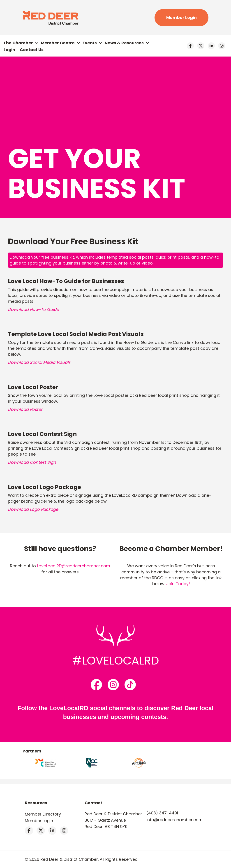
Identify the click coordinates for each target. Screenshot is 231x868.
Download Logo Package (34, 509)
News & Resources (124, 43)
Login (9, 50)
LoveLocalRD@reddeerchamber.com (74, 566)
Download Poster (25, 409)
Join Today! (178, 584)
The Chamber (18, 43)
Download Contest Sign (32, 462)
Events (90, 43)
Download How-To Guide (33, 309)
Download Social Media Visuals (39, 362)
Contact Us (32, 50)
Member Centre (58, 43)
